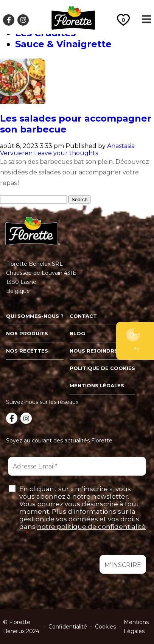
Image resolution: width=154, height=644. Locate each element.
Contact (83, 316)
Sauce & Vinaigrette (63, 44)
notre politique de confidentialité (91, 527)
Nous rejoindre (94, 351)
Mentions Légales (136, 627)
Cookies (105, 627)
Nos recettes (27, 351)
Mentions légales (97, 385)
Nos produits (27, 333)
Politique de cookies (102, 368)
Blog (77, 333)
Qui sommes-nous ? (35, 316)
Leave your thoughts (66, 153)
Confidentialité (68, 627)
